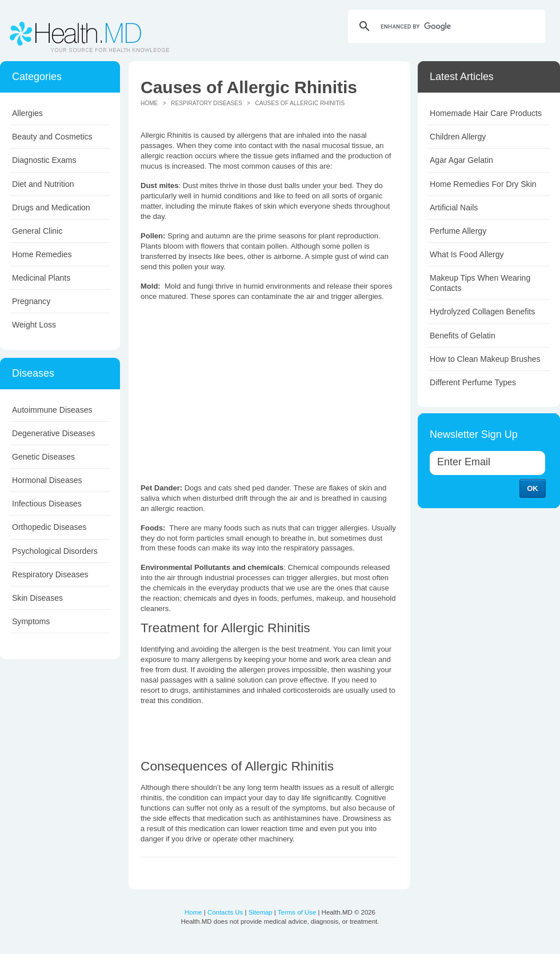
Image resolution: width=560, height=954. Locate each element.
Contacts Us (225, 912)
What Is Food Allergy (467, 254)
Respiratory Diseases (50, 574)
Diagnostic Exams (44, 160)
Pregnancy (31, 301)
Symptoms (31, 621)
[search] (445, 26)
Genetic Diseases (43, 457)
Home (149, 103)
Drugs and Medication (51, 207)
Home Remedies (42, 254)
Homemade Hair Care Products (486, 113)
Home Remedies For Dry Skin (483, 184)
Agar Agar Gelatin (461, 160)
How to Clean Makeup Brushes (485, 359)
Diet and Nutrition (43, 184)
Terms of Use (297, 912)
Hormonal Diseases (47, 480)
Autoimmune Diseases (52, 410)
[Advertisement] (237, 391)
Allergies (27, 113)
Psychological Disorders (55, 551)
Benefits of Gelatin (463, 336)
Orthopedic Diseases (49, 527)
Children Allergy (458, 137)
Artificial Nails (454, 207)
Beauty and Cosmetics (52, 137)
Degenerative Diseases (53, 433)
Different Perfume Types (473, 382)
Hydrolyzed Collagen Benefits (482, 312)
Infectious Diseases (47, 504)
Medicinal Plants (41, 278)
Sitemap (261, 912)
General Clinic (37, 231)
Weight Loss (34, 325)
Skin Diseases (37, 598)
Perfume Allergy (458, 231)
